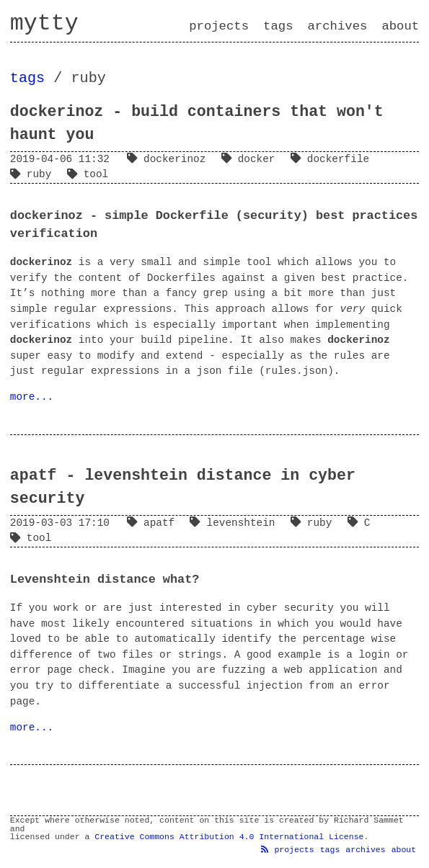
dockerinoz (169, 159)
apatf (154, 523)
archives (338, 26)
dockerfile (333, 159)
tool (91, 174)
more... (32, 397)
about (400, 26)
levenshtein (235, 523)
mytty (44, 24)
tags (278, 26)
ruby (34, 174)
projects (219, 26)
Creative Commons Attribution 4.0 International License (229, 837)
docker (251, 159)
